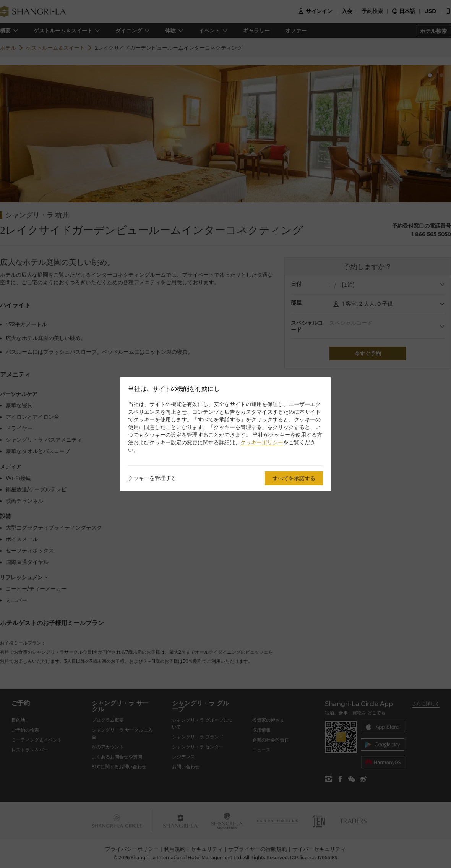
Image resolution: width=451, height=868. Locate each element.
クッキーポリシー (262, 442)
